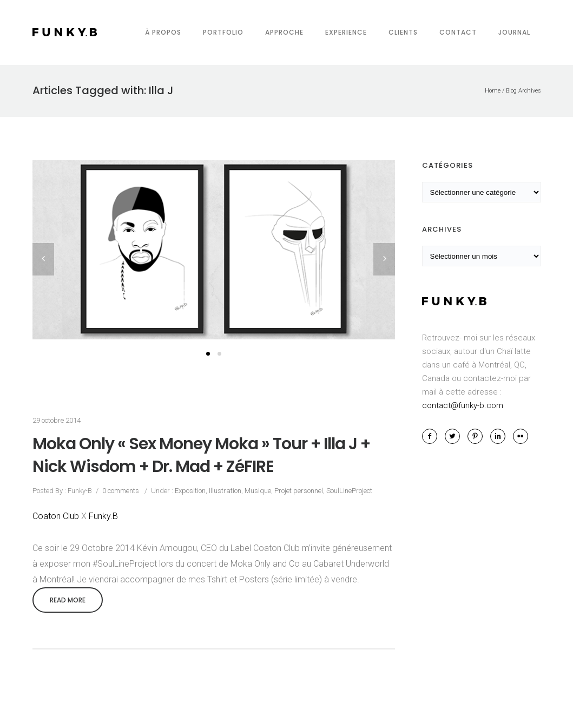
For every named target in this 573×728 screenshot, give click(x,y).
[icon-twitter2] (455, 436)
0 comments (121, 491)
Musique (258, 491)
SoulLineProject (349, 491)
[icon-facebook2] (432, 436)
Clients (403, 32)
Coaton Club (56, 516)
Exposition (189, 491)
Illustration (225, 491)
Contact (458, 32)
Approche (284, 32)
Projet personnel (299, 491)
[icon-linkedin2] (500, 436)
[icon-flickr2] (521, 436)
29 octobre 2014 (57, 420)
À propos (163, 32)
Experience (346, 32)
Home (493, 91)
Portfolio (223, 32)
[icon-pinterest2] (478, 436)
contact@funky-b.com (463, 405)
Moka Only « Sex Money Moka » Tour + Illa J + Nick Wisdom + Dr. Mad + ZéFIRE (201, 455)
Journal (514, 32)
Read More (68, 600)
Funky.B (103, 516)
